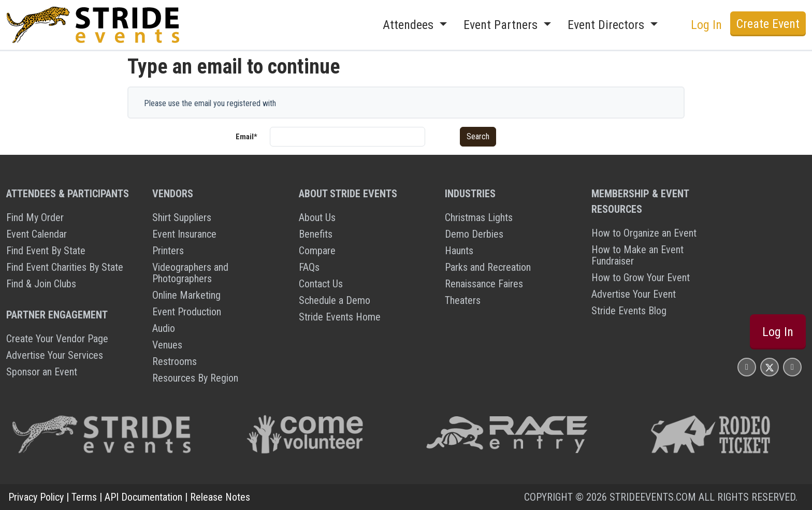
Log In (706, 25)
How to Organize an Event (644, 233)
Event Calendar (37, 234)
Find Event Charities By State (65, 267)
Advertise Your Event (634, 294)
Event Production (187, 312)
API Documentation (143, 497)
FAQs (309, 267)
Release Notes (220, 497)
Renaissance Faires (484, 284)
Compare (317, 251)
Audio (164, 328)
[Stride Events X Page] (770, 367)
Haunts (459, 251)
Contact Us (321, 284)
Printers (168, 251)
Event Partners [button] (502, 25)
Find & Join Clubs (41, 284)
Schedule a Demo (335, 300)
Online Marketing (186, 295)
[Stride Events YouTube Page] (792, 367)
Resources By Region (195, 378)
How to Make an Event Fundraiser (637, 255)
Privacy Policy (36, 497)
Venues (167, 345)
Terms (84, 497)
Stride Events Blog (629, 311)
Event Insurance (184, 234)
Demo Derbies (474, 234)
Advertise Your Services (55, 355)
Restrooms (175, 361)
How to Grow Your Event (641, 278)
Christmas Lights (479, 217)
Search (478, 136)
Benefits (316, 234)
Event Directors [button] (607, 25)
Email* (247, 137)
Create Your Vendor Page (57, 339)
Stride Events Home (340, 317)
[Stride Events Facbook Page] (747, 367)
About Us (317, 217)
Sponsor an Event (42, 372)
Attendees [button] (410, 25)
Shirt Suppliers (182, 217)
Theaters (463, 300)
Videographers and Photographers (190, 273)
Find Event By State (46, 251)
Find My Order (35, 217)
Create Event (768, 24)
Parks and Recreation (488, 267)
